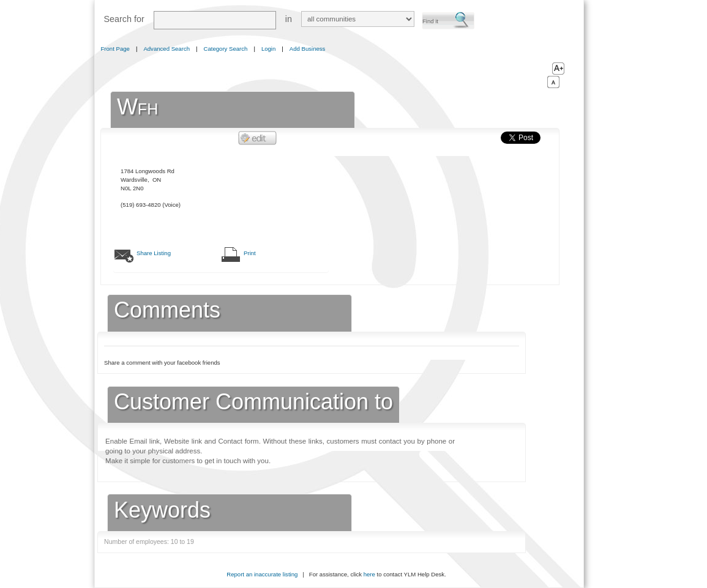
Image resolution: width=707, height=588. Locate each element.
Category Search (226, 49)
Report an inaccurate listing (262, 574)
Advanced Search (166, 49)
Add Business (308, 49)
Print (250, 253)
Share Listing (154, 253)
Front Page (115, 49)
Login (268, 49)
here (369, 574)
